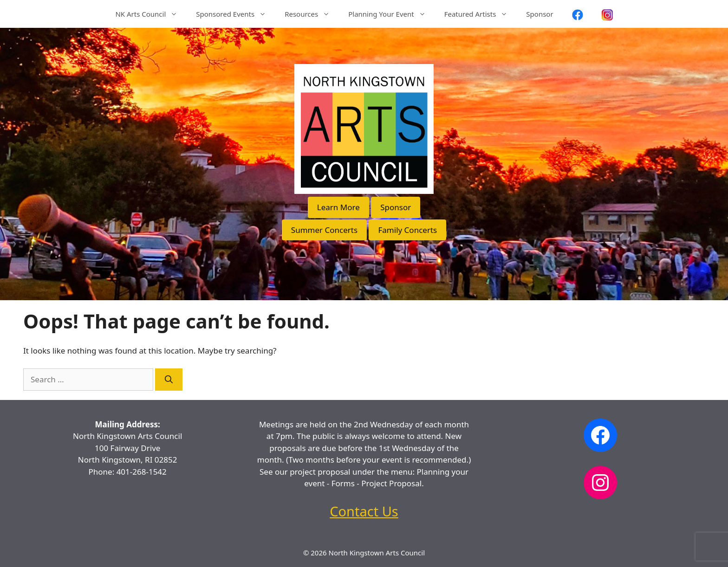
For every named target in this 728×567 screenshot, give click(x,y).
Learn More (338, 207)
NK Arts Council (151, 14)
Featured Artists (481, 14)
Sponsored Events (236, 14)
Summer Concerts (324, 230)
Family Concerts (407, 230)
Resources (312, 14)
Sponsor (539, 14)
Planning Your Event (391, 14)
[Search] (169, 380)
